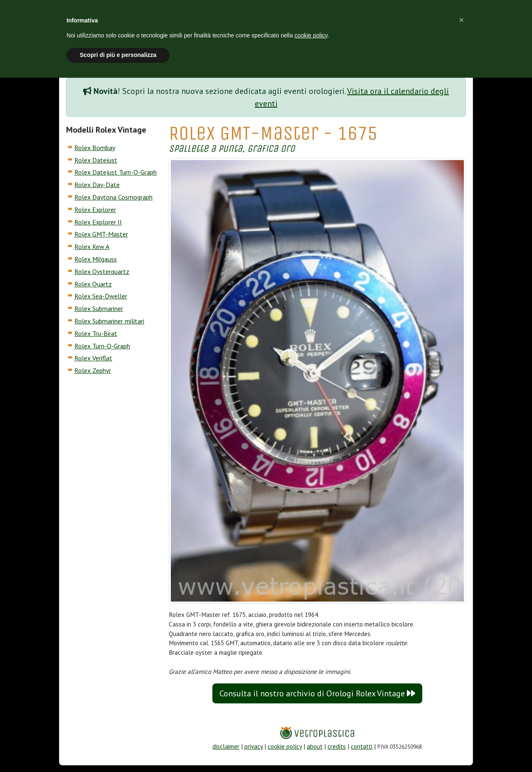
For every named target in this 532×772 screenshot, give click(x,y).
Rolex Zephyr (93, 370)
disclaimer (226, 746)
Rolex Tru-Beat (96, 333)
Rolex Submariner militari (109, 321)
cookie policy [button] (311, 35)
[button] (461, 20)
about (315, 746)
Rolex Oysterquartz (102, 271)
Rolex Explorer (95, 210)
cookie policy (285, 746)
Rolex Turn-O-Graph (102, 346)
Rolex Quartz (93, 284)
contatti (362, 746)
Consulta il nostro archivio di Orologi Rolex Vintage (317, 693)
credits (337, 746)
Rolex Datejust (96, 160)
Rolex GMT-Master (101, 234)
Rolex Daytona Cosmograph (113, 197)
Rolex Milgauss (96, 259)
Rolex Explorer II (98, 222)
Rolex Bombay (95, 148)
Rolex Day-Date (97, 185)
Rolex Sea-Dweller (101, 296)
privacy (254, 746)
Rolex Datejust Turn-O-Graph (116, 172)
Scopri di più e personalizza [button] (118, 55)
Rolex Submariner (99, 308)
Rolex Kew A (92, 247)
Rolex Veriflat (93, 358)
